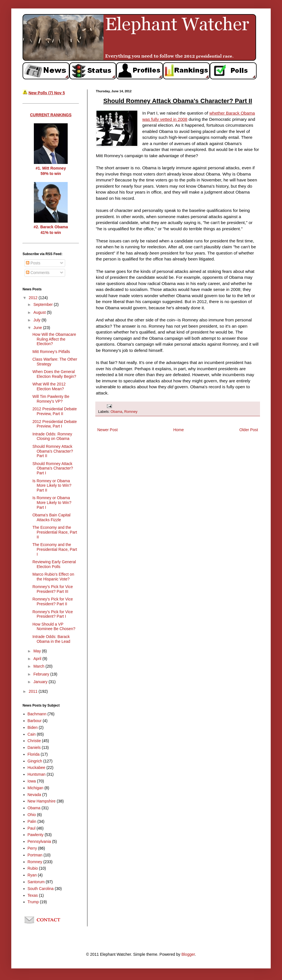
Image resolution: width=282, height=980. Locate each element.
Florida (34, 754)
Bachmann (37, 714)
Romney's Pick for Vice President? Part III (53, 589)
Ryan (32, 875)
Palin (32, 821)
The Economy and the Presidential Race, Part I (55, 549)
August (40, 312)
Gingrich (35, 761)
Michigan (36, 788)
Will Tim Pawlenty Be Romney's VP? (51, 399)
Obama (116, 412)
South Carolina (41, 889)
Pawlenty (36, 835)
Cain (32, 734)
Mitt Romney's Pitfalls (51, 352)
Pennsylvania (39, 841)
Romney (131, 412)
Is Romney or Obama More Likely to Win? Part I (52, 503)
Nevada (34, 795)
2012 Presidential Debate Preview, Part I (55, 424)
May (38, 651)
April (38, 659)
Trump (33, 902)
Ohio (32, 815)
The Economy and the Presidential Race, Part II (55, 532)
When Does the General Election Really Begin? (54, 374)
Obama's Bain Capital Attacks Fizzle (51, 517)
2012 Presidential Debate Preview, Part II (55, 411)
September (43, 304)
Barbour (35, 721)
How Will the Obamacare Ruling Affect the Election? (54, 339)
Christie (34, 741)
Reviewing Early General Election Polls (54, 564)
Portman (35, 855)
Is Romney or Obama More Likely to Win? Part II (52, 486)
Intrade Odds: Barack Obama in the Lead (51, 639)
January (41, 682)
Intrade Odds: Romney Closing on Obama (52, 436)
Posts (33, 263)
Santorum (36, 882)
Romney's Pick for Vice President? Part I (53, 614)
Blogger (188, 954)
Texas (33, 895)
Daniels (34, 747)
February (42, 674)
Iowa (32, 781)
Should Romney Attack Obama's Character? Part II (53, 451)
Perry (32, 848)
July (37, 320)
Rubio (33, 868)
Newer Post (107, 430)
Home (178, 430)
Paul (32, 828)
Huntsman (37, 774)
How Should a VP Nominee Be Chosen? (54, 627)
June (38, 328)
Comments (38, 273)
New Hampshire (42, 801)
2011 (34, 691)
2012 (34, 298)
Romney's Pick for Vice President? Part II (53, 601)
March (39, 666)
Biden (33, 727)
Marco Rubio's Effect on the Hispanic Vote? (53, 577)
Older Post (249, 430)
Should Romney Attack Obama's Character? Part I (53, 468)
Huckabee (37, 768)
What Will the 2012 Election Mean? (49, 386)
